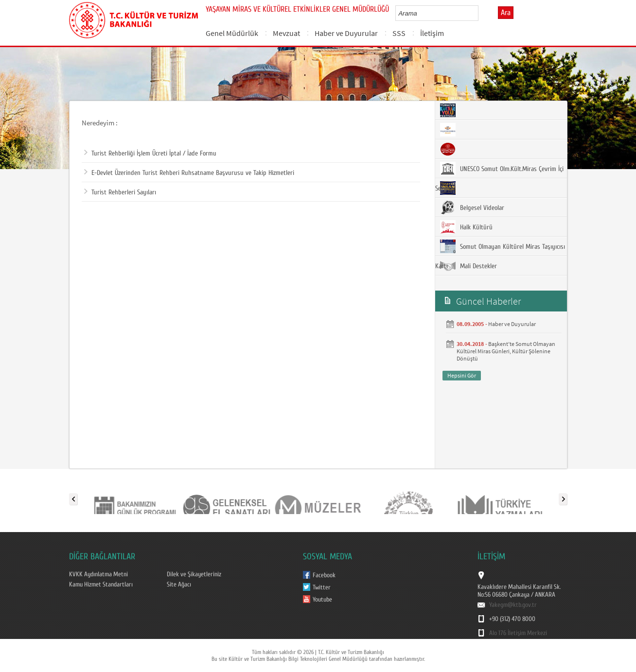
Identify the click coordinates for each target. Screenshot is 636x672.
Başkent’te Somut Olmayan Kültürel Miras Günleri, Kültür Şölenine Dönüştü (506, 351)
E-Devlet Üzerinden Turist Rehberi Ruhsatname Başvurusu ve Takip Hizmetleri (189, 173)
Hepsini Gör (462, 375)
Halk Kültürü (466, 227)
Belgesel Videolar (472, 207)
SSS (399, 33)
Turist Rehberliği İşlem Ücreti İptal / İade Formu (150, 154)
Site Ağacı (179, 585)
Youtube (322, 600)
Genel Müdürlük (232, 33)
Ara (506, 13)
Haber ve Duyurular (346, 33)
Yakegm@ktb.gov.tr (513, 605)
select (481, 13)
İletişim (432, 33)
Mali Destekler (468, 266)
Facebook (324, 575)
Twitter (322, 587)
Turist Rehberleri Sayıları (120, 192)
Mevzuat (286, 33)
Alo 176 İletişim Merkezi (518, 633)
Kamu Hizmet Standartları (101, 585)
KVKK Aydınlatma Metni (98, 574)
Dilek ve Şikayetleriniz (194, 574)
